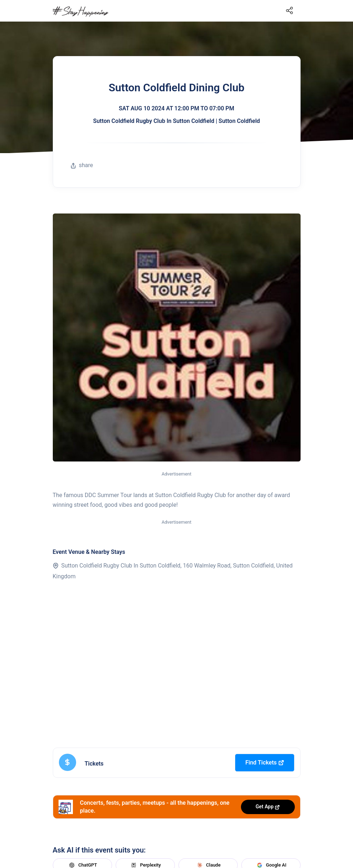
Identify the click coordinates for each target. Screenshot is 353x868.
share (82, 165)
